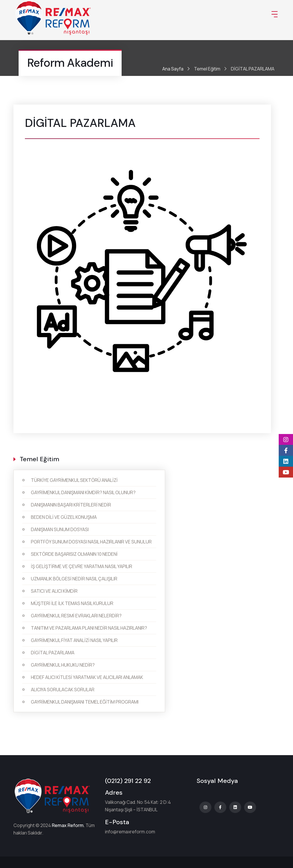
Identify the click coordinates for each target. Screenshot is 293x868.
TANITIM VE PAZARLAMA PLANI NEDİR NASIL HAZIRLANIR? (89, 628)
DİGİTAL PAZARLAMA (53, 653)
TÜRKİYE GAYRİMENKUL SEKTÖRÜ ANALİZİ (74, 480)
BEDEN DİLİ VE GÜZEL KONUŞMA (64, 517)
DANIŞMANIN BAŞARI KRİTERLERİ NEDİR (71, 505)
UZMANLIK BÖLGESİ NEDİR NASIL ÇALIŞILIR (74, 579)
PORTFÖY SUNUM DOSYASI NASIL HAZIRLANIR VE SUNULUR (91, 542)
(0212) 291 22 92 (128, 781)
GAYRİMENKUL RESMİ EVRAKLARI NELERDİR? (76, 616)
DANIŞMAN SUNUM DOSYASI (60, 529)
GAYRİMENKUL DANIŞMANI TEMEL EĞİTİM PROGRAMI (85, 702)
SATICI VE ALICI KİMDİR (54, 591)
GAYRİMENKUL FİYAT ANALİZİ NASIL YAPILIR (74, 640)
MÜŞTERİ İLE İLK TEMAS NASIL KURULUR (72, 603)
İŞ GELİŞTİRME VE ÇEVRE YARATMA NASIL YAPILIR (82, 566)
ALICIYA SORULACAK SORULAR (63, 690)
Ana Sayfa (173, 69)
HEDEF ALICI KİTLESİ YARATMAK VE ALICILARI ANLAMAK (87, 677)
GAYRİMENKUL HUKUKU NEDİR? (63, 665)
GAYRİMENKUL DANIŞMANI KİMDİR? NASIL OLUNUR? (83, 492)
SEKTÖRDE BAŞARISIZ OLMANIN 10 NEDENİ (74, 554)
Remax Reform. (68, 825)
